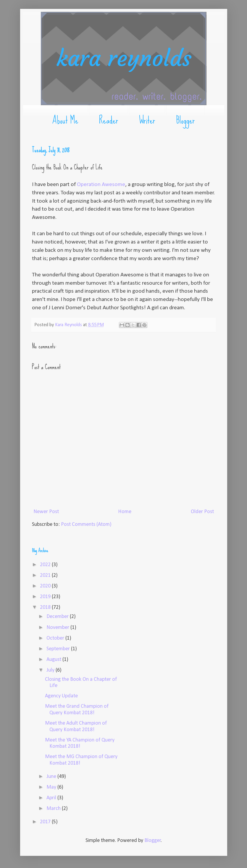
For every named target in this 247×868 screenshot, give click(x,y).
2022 (46, 565)
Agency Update (61, 696)
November (58, 628)
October (56, 638)
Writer (147, 120)
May (52, 787)
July (51, 670)
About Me (65, 120)
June (52, 777)
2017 (46, 822)
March (54, 809)
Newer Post (46, 512)
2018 (46, 607)
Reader (109, 120)
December (58, 617)
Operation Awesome (101, 185)
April (52, 798)
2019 (46, 597)
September (59, 649)
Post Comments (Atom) (86, 525)
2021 (46, 575)
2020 (46, 586)
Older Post (202, 512)
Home (125, 512)
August (54, 660)
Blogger (185, 120)
